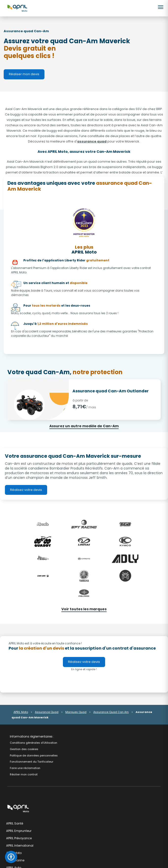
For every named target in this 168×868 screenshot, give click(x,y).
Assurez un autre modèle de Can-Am (84, 426)
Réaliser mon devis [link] (24, 74)
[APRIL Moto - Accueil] (17, 8)
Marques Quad (76, 712)
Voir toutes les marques (84, 609)
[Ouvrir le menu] (161, 7)
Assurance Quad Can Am (111, 712)
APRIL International (20, 846)
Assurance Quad (47, 712)
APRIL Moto (21, 712)
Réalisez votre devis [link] (26, 490)
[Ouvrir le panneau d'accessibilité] (11, 857)
